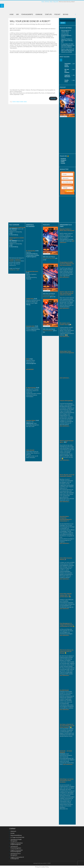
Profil (11, 233)
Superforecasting (35, 329)
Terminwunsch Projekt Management (16, 840)
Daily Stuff (56, 2)
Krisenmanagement (31, 363)
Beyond (66, 14)
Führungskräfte (27, 14)
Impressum (13, 831)
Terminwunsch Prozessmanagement (16, 847)
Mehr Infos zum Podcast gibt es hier (50, 258)
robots (25, 102)
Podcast (57, 14)
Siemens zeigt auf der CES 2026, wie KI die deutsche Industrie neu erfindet (68, 51)
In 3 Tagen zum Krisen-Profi (17, 837)
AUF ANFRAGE (13, 229)
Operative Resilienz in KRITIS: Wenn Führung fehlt (67, 40)
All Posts (47, 2)
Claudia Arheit (66, 81)
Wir (17, 14)
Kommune (39, 14)
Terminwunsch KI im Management (16, 854)
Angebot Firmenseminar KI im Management (17, 858)
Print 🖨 (53, 98)
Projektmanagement (31, 257)
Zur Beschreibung (14, 235)
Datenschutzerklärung (16, 835)
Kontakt (12, 833)
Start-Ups (48, 14)
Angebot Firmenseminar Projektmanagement (17, 844)
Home (43, 2)
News (51, 2)
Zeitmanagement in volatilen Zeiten (66, 31)
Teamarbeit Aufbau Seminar (68, 65)
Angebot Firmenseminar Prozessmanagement (17, 851)
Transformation (30, 255)
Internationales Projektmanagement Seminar (66, 35)
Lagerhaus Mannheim (67, 76)
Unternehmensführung (32, 254)
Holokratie (63, 754)
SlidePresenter (30, 423)
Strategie (37, 255)
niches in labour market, (18, 102)
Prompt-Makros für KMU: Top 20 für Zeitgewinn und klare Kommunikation (68, 46)
